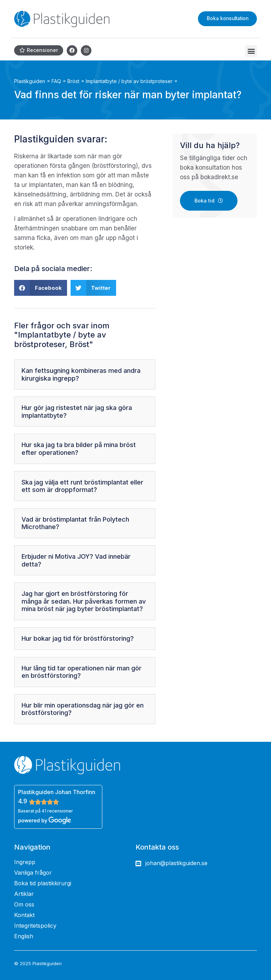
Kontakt (24, 915)
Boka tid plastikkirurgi (43, 883)
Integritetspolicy (35, 926)
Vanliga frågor (33, 873)
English (24, 936)
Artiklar (24, 894)
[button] (251, 51)
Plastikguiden (30, 81)
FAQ (56, 81)
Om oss (24, 904)
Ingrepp (25, 862)
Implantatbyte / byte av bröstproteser (129, 81)
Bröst (73, 81)
